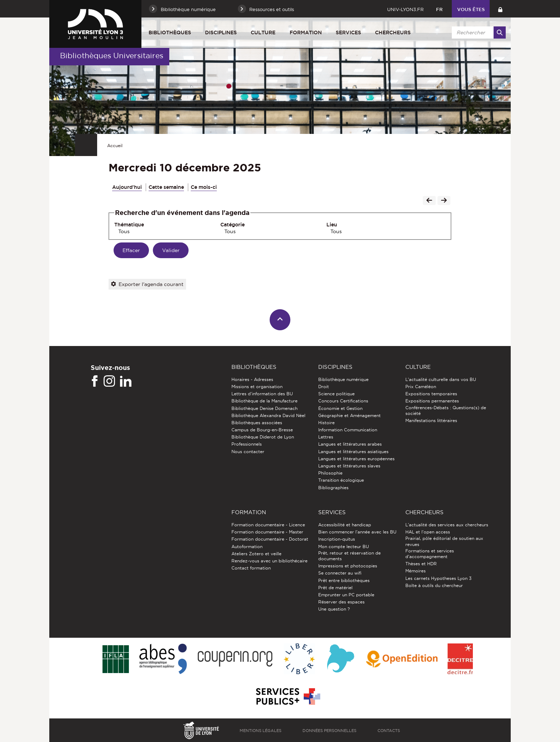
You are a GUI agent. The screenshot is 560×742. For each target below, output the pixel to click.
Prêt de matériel (335, 588)
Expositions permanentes (432, 401)
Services (348, 32)
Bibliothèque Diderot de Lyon (263, 437)
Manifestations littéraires (431, 420)
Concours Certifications (343, 401)
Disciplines (221, 32)
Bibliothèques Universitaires (112, 56)
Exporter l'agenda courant (147, 284)
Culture (263, 32)
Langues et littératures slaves (349, 466)
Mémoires (416, 571)
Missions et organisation (257, 387)
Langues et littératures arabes (350, 444)
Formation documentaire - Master (267, 532)
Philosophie (330, 473)
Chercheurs (393, 32)
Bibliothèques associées (257, 423)
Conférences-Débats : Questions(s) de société (446, 410)
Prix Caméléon (421, 387)
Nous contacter (248, 452)
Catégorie (232, 225)
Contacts (389, 731)
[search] (477, 32)
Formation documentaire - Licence (268, 525)
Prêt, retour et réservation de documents (349, 556)
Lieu (332, 225)
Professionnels (247, 444)
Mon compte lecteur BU (344, 547)
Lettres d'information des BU (262, 394)
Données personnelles (329, 731)
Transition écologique (341, 480)
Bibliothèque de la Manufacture (264, 401)
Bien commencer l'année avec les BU (357, 532)
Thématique (129, 225)
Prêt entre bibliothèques (344, 580)
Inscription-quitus (337, 539)
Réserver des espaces (341, 602)
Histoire (326, 423)
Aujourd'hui (127, 187)
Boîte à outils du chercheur (434, 585)
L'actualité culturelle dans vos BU (441, 379)
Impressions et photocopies (348, 566)
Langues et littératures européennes (356, 459)
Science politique (336, 394)
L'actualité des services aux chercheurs (447, 525)
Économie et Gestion (340, 408)
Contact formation (251, 568)
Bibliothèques (170, 32)
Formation (306, 32)
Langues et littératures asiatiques (353, 452)
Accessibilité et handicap (345, 525)
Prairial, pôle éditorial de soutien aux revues (444, 541)
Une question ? (334, 609)
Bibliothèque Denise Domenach (264, 408)
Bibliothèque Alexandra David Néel (268, 415)
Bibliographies (333, 488)
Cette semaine (166, 187)
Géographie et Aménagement (349, 415)
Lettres (326, 437)
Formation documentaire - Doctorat (270, 539)
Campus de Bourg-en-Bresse (262, 430)
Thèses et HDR (421, 564)
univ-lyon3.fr (405, 9)
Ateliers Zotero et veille (256, 554)
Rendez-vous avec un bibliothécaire (269, 561)
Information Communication (348, 430)
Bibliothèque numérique (343, 379)
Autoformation (247, 547)
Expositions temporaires (431, 394)
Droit (324, 387)
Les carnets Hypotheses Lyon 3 (438, 578)
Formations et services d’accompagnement (430, 554)
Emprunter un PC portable (346, 595)
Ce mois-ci (204, 187)
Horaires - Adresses (252, 379)
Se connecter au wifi (340, 573)
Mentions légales (261, 731)
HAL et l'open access (428, 532)
